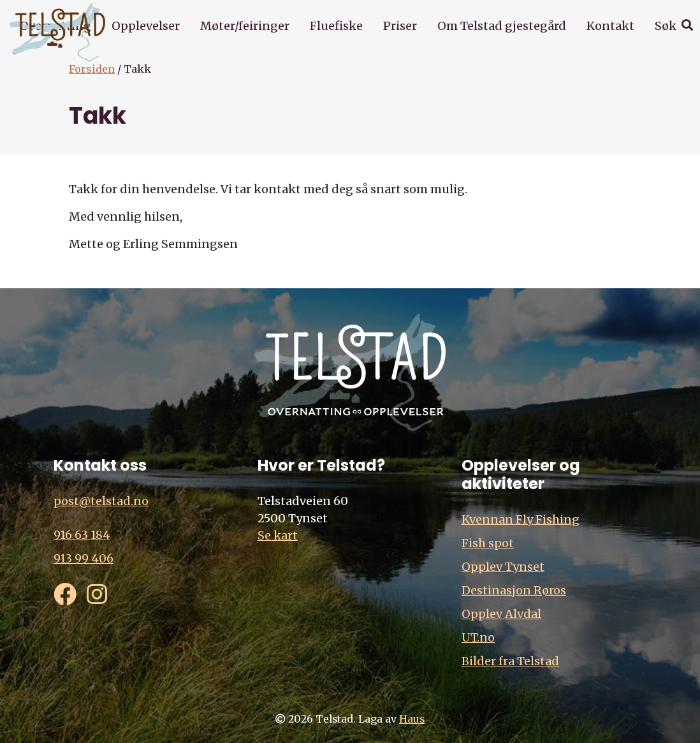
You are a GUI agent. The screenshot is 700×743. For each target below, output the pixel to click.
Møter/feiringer (245, 26)
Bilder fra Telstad (510, 661)
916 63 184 (82, 535)
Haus (412, 719)
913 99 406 (84, 558)
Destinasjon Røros (514, 590)
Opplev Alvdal (501, 614)
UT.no (478, 637)
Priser (400, 26)
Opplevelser (146, 26)
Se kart (278, 535)
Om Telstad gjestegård (502, 26)
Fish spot (488, 543)
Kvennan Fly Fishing (521, 519)
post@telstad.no (101, 501)
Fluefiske (336, 26)
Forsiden (92, 69)
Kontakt (610, 26)
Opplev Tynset (503, 567)
